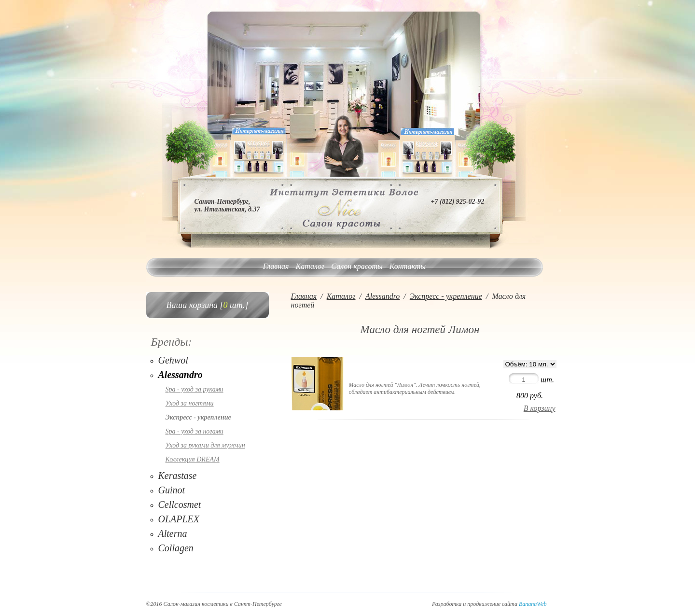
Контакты (408, 266)
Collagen (176, 548)
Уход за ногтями (190, 403)
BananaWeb (533, 604)
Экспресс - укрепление (198, 417)
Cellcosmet (180, 504)
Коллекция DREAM (193, 459)
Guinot (172, 490)
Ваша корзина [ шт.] (208, 305)
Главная (276, 266)
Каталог (310, 266)
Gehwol (173, 360)
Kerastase (178, 476)
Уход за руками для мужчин (205, 445)
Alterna (173, 533)
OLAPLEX (179, 519)
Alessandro (181, 375)
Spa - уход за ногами (195, 431)
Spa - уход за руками (195, 389)
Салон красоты (357, 266)
